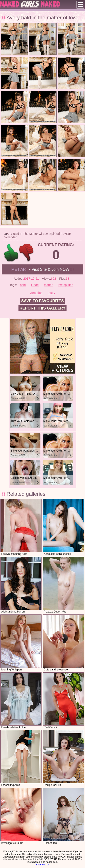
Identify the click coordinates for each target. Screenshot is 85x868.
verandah (36, 293)
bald (23, 285)
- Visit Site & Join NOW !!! (42, 269)
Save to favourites (42, 301)
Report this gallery (42, 308)
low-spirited (66, 285)
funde (35, 285)
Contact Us (42, 865)
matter (48, 285)
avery (52, 293)
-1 (27, 253)
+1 (11, 253)
